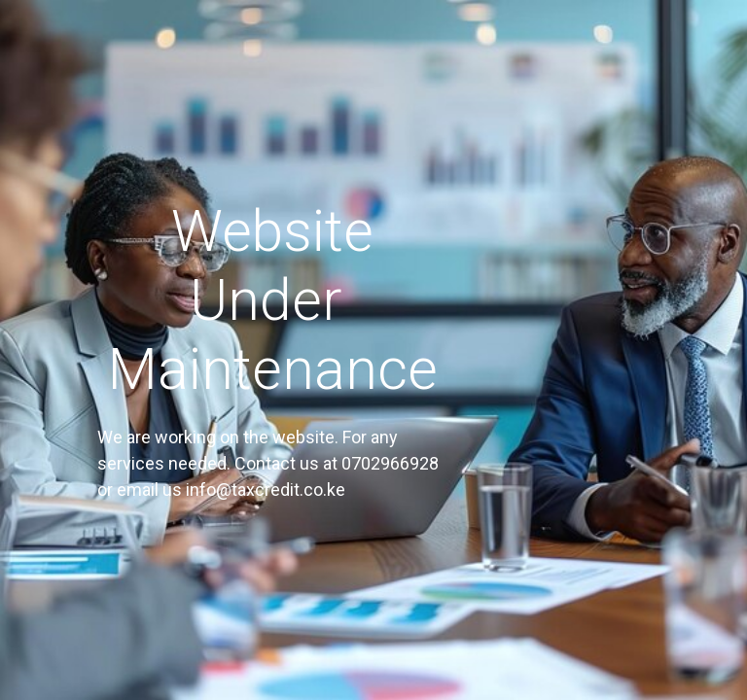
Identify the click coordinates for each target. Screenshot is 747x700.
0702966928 (390, 463)
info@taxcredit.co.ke (266, 490)
